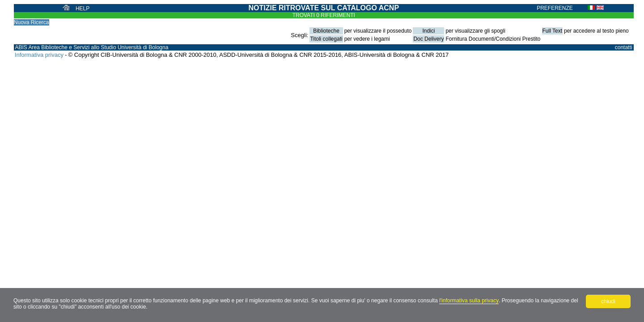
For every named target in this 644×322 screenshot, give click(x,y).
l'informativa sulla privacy (469, 301)
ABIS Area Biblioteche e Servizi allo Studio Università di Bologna (91, 47)
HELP (83, 8)
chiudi (608, 301)
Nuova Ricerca (32, 22)
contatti (624, 47)
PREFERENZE (555, 8)
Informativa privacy (39, 55)
